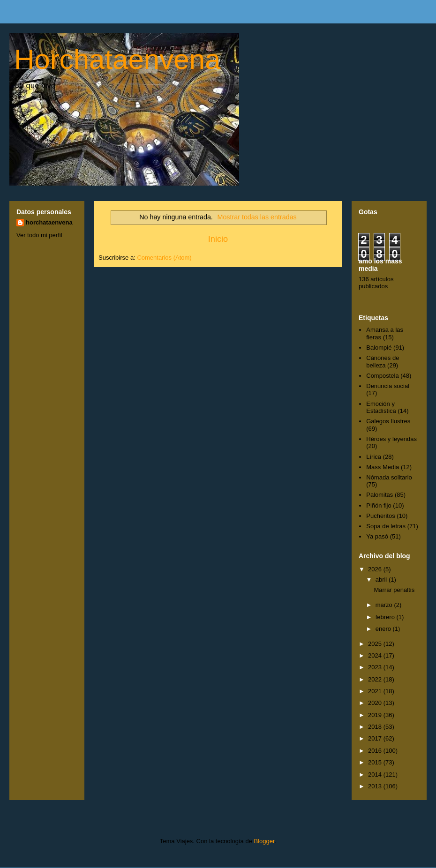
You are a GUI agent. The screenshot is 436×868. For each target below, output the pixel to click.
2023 (376, 667)
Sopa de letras (386, 526)
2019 (376, 715)
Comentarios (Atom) (164, 258)
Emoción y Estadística (381, 408)
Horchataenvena (117, 59)
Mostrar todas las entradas (257, 217)
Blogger (264, 841)
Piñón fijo (379, 505)
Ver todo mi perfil (39, 235)
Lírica (374, 457)
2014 (376, 774)
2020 (376, 703)
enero (384, 629)
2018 (376, 727)
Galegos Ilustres (388, 421)
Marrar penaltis (394, 590)
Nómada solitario (389, 477)
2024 (376, 655)
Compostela (382, 376)
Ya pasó (377, 536)
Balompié (379, 348)
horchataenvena (49, 222)
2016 (376, 751)
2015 (376, 762)
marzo (385, 605)
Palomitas (380, 495)
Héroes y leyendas (391, 439)
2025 (376, 644)
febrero (386, 617)
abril (382, 580)
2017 (376, 738)
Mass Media (383, 467)
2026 (376, 569)
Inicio (218, 239)
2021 (376, 691)
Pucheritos (380, 516)
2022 (376, 679)
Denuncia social (388, 386)
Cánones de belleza (383, 362)
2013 (376, 786)
